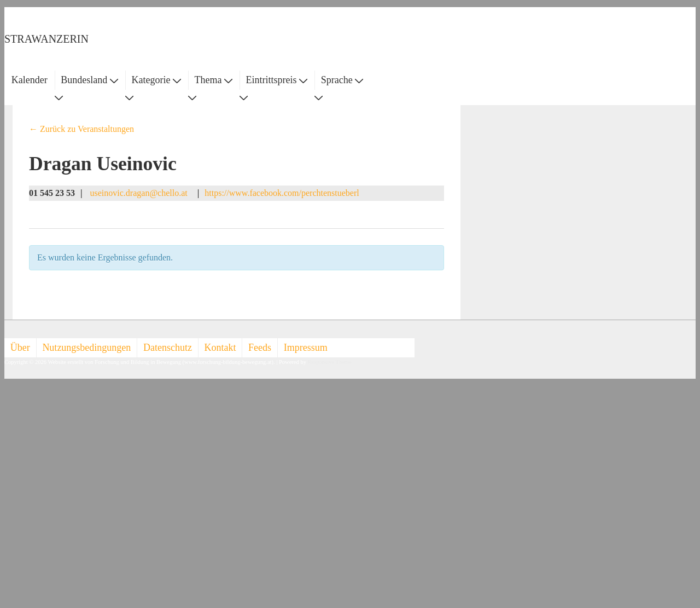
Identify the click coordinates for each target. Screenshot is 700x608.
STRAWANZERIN (46, 39)
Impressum (306, 348)
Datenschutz (168, 348)
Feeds (260, 348)
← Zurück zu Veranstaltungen (81, 129)
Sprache (342, 80)
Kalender (30, 80)
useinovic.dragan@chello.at (140, 193)
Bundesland (89, 80)
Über (20, 348)
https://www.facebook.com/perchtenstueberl (282, 193)
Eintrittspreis (277, 80)
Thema (214, 80)
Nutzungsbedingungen (86, 348)
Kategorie (156, 80)
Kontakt (220, 348)
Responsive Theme (330, 362)
